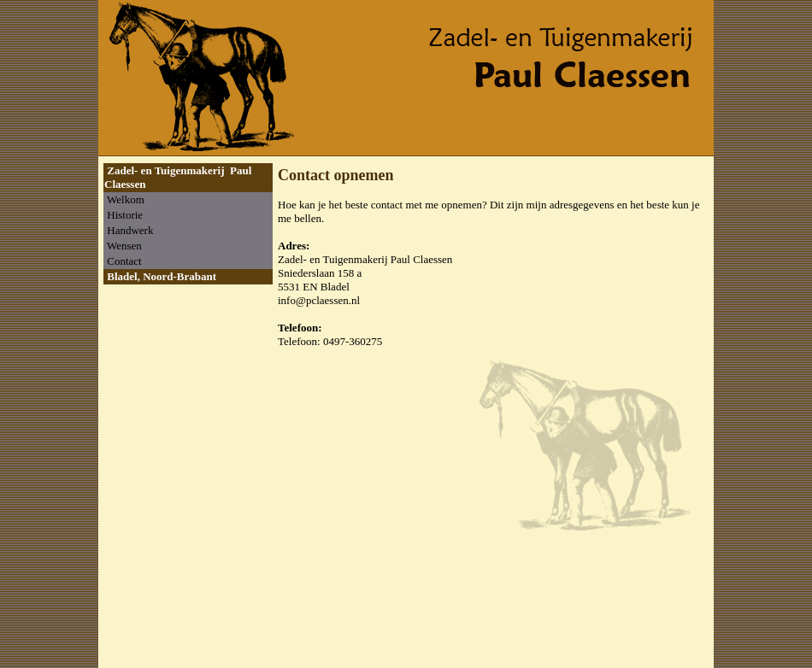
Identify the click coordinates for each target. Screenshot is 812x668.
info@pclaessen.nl (319, 300)
